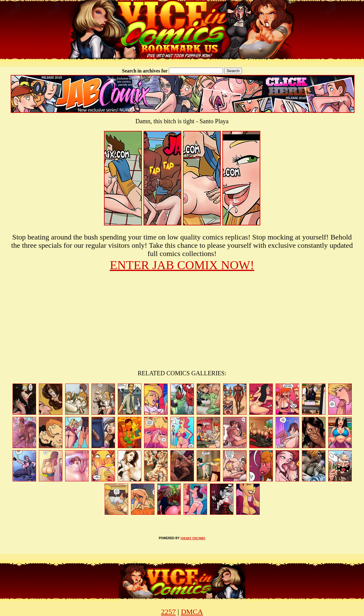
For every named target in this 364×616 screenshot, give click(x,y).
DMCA (192, 612)
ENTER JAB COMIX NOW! (182, 265)
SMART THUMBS (193, 538)
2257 (169, 612)
